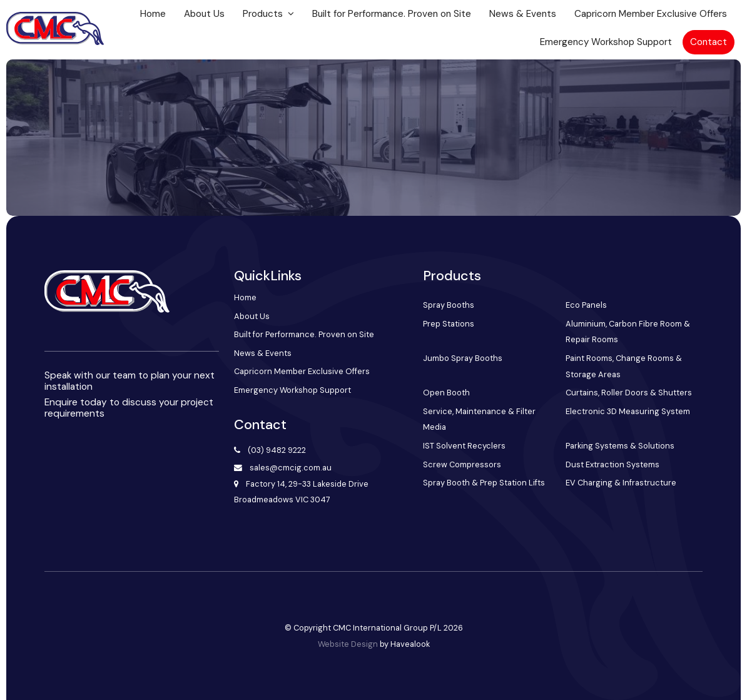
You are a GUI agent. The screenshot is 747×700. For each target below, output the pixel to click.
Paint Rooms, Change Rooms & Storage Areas (624, 366)
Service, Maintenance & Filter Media (479, 419)
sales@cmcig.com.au (291, 468)
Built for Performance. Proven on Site (392, 14)
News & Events (523, 14)
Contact (709, 42)
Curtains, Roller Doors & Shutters (629, 393)
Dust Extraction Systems (612, 464)
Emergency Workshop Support (606, 42)
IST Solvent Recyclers (464, 446)
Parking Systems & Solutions (620, 446)
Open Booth (446, 393)
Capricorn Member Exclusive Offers (651, 14)
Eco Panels (586, 305)
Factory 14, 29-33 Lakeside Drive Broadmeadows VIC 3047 (302, 492)
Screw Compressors (462, 464)
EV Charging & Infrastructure (621, 483)
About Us (204, 14)
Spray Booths (449, 305)
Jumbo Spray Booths (463, 358)
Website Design (348, 644)
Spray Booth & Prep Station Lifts (484, 483)
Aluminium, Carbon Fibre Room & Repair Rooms (628, 332)
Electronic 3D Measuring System (628, 411)
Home (153, 14)
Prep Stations (449, 324)
